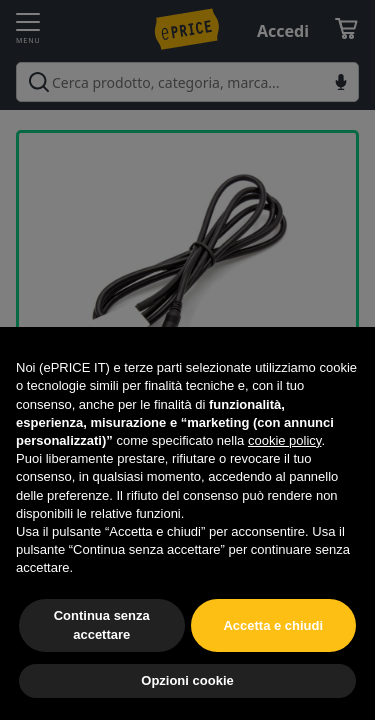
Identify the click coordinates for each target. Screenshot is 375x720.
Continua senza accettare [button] (102, 624)
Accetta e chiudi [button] (273, 625)
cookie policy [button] (284, 440)
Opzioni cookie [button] (187, 680)
